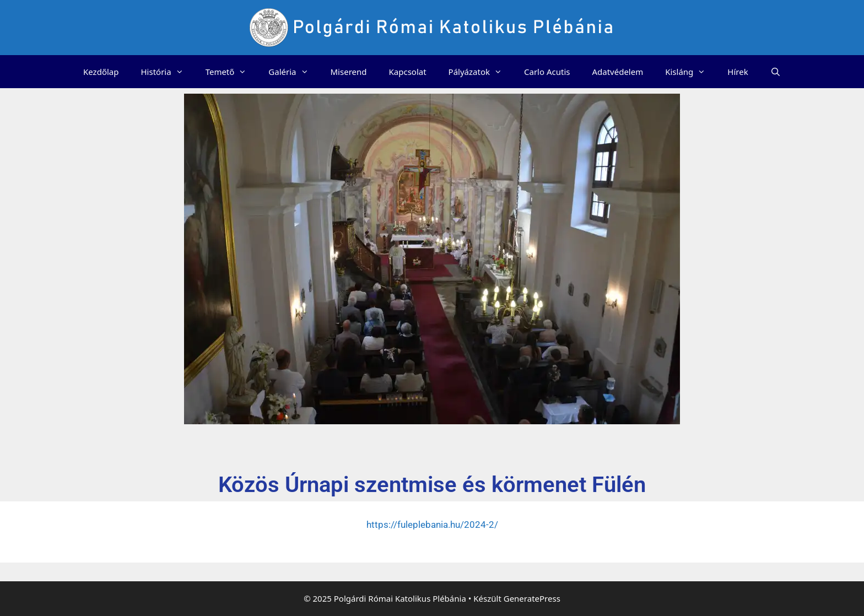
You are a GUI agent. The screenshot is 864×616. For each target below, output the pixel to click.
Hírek (738, 72)
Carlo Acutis (547, 72)
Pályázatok (481, 72)
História (167, 72)
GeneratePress (532, 598)
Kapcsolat (408, 72)
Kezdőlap (101, 72)
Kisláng (691, 72)
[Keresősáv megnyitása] (776, 72)
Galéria (294, 72)
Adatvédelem (617, 72)
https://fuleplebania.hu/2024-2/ (432, 525)
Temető (232, 72)
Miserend (349, 72)
